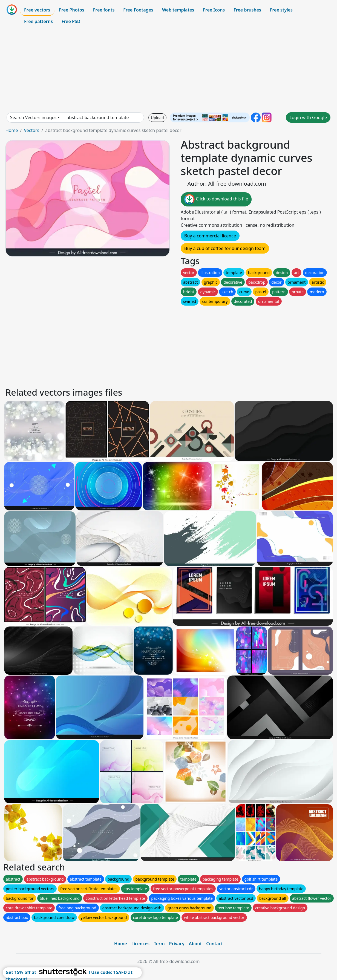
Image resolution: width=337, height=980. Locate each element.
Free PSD (71, 21)
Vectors (31, 130)
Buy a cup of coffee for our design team (225, 248)
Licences (140, 944)
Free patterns (38, 21)
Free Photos (71, 10)
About (195, 944)
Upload (157, 118)
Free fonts (104, 10)
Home (12, 130)
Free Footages (138, 10)
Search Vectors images (33, 117)
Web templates (178, 10)
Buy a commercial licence (210, 236)
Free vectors (37, 10)
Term (159, 944)
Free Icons (214, 10)
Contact (214, 944)
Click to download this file (216, 199)
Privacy (177, 944)
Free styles (281, 10)
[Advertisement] (169, 70)
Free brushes (247, 10)
